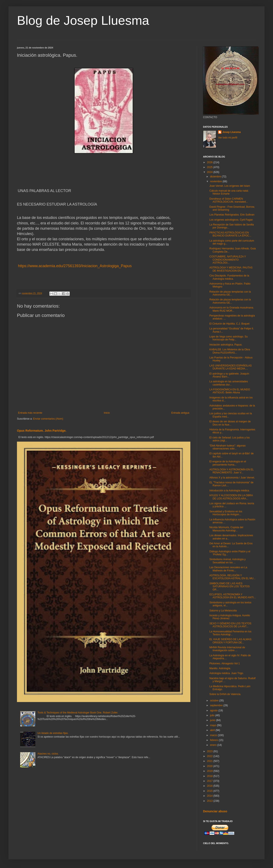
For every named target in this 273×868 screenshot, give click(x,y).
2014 (210, 796)
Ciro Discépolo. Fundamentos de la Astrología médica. (229, 277)
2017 (210, 781)
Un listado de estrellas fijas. (53, 733)
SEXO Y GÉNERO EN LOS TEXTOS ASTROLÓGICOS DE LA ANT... (230, 625)
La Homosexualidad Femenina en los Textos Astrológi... (230, 633)
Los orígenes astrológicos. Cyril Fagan (231, 220)
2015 (210, 791)
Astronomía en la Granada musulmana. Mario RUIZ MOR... (232, 309)
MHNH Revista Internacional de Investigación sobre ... (227, 649)
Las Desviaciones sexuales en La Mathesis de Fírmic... (228, 569)
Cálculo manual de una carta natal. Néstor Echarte (229, 192)
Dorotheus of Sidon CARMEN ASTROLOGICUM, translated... (229, 200)
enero (214, 745)
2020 (210, 766)
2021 (210, 761)
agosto (214, 710)
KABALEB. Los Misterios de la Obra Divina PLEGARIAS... (230, 351)
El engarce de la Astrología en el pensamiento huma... (228, 463)
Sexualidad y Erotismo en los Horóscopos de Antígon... (226, 513)
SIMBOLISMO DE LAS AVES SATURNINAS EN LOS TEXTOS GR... (230, 587)
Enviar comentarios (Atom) (48, 419)
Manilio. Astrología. (220, 668)
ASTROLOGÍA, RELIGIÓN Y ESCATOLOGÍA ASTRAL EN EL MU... (233, 577)
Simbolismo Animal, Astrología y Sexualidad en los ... (228, 561)
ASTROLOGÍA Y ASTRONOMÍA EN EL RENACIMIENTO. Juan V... (232, 471)
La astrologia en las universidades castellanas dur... (229, 383)
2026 (210, 162)
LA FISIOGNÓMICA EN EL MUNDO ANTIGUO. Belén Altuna (230, 391)
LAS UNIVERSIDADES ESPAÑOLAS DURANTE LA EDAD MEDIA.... (231, 367)
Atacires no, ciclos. (48, 754)
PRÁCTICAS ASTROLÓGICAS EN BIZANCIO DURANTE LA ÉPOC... (230, 234)
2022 (210, 756)
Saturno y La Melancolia (223, 611)
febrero (214, 740)
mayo (214, 725)
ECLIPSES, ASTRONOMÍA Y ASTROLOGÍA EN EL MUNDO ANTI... (233, 596)
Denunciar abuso (215, 811)
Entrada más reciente (30, 413)
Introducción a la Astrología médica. (230, 491)
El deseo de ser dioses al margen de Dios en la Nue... (230, 423)
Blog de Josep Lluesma (83, 20)
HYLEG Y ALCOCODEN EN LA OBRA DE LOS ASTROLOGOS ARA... (231, 497)
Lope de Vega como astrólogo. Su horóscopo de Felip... (229, 338)
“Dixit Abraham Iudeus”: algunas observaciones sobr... (228, 447)
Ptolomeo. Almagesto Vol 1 (225, 663)
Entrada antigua (180, 413)
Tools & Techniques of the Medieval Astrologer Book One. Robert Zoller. (78, 713)
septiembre (217, 705)
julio (213, 715)
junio (213, 720)
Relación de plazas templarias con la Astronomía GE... (230, 293)
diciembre (216, 177)
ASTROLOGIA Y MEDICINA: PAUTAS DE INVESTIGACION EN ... (231, 269)
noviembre (216, 181)
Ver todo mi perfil (228, 138)
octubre (215, 701)
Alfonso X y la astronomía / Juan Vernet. (232, 478)
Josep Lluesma (232, 132)
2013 (210, 801)
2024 (210, 172)
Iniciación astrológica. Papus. (226, 345)
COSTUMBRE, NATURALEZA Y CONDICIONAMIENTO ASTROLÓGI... (228, 260)
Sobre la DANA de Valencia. (225, 694)
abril (213, 730)
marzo (214, 735)
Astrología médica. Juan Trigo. (227, 673)
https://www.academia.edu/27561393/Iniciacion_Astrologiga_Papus (74, 266)
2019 (210, 771)
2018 (210, 776)
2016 (210, 786)
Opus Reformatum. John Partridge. (42, 431)
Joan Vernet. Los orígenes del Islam (230, 186)
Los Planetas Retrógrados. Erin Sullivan (232, 215)
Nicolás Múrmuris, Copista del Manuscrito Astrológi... (226, 529)
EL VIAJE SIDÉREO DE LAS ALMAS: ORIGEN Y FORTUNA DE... (231, 641)
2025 (210, 167)
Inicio (107, 413)
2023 (210, 751)
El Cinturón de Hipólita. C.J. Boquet (229, 324)
